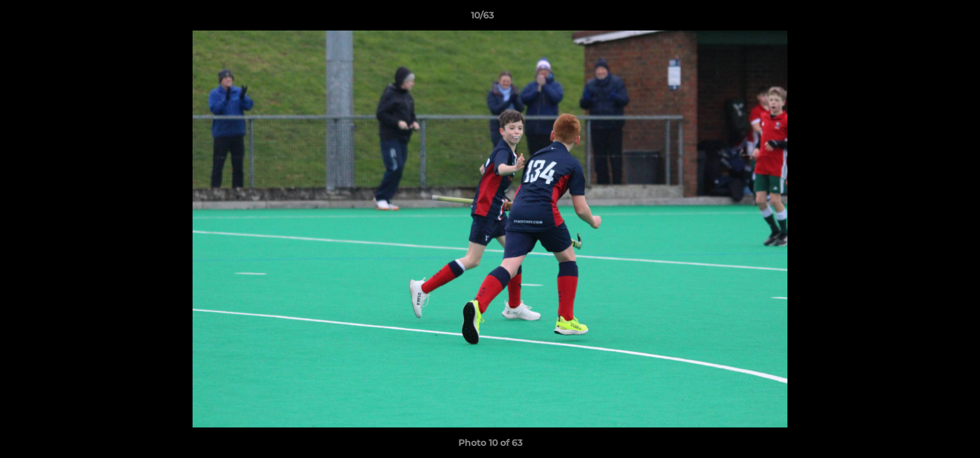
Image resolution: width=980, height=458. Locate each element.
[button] (927, 18)
